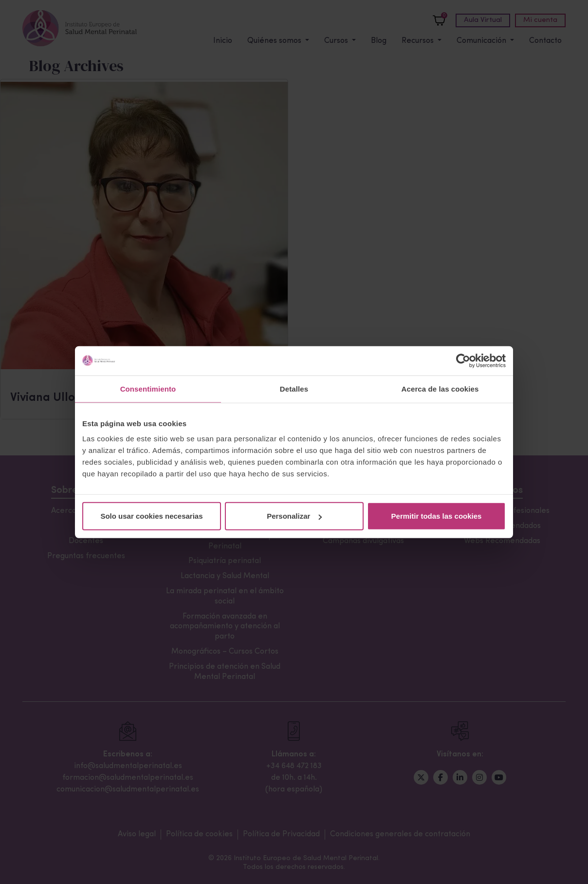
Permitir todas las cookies (437, 516)
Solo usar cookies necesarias (151, 516)
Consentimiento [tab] (148, 388)
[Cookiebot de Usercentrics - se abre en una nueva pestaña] (463, 360)
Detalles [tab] (294, 388)
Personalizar (294, 516)
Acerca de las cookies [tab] (440, 388)
